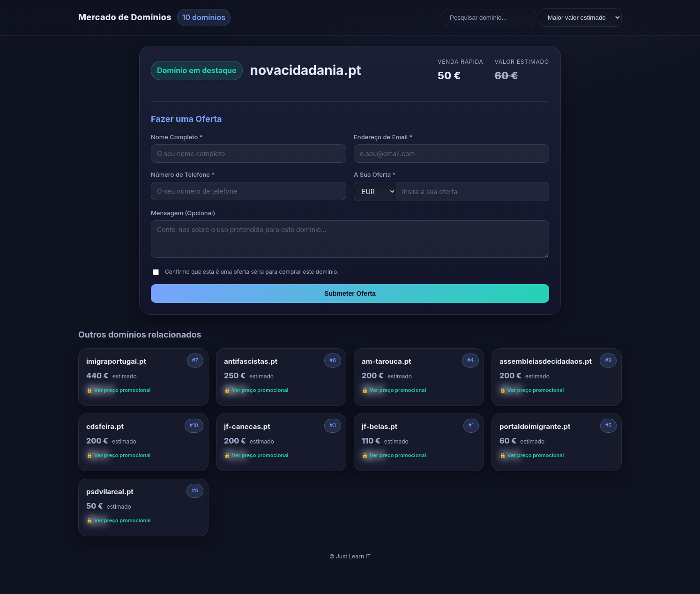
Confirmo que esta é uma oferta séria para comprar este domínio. (252, 272)
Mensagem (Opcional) (183, 213)
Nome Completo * (177, 137)
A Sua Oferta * (375, 174)
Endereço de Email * (383, 137)
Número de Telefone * (183, 174)
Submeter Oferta (350, 293)
